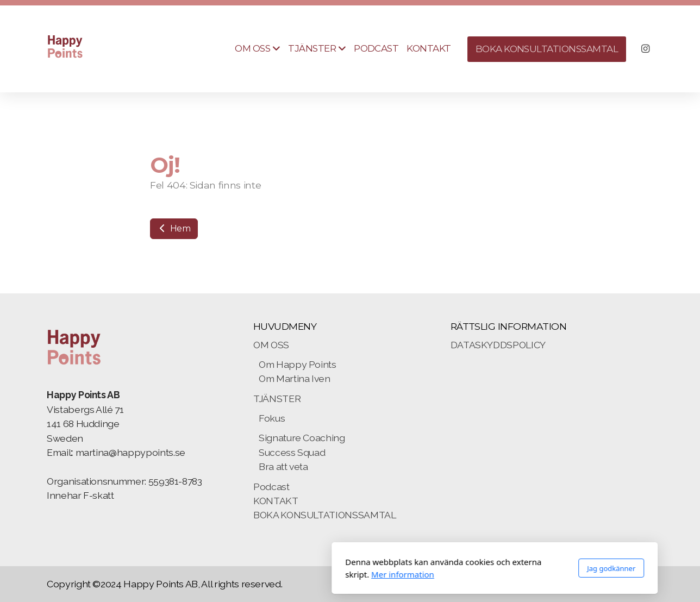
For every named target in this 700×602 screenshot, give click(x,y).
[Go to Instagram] (645, 49)
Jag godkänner (467, 568)
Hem (174, 228)
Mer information (258, 574)
